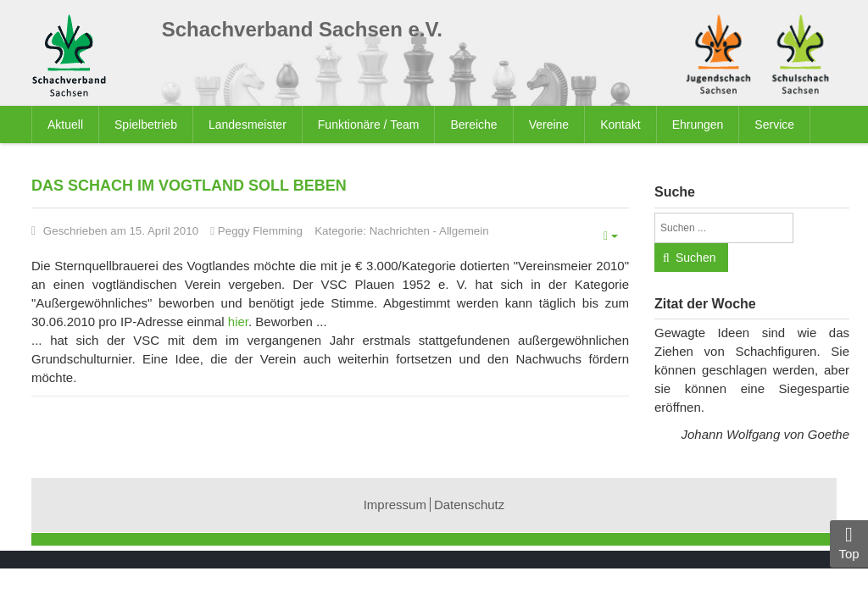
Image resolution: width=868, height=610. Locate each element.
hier (238, 322)
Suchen (696, 258)
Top (849, 543)
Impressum (395, 505)
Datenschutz (469, 505)
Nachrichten (400, 231)
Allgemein (464, 231)
